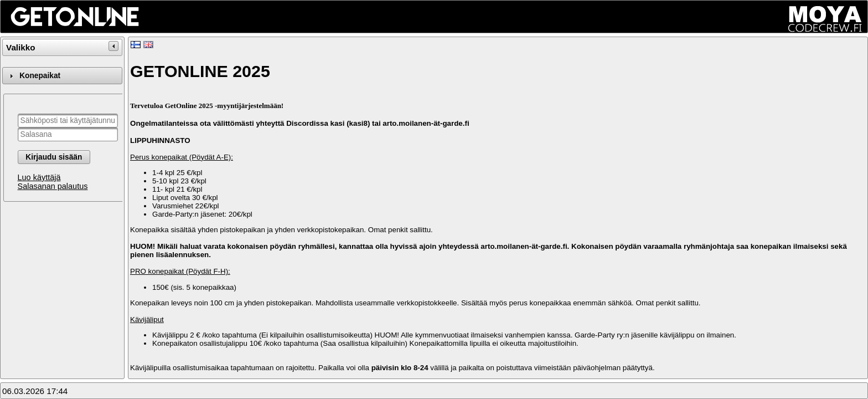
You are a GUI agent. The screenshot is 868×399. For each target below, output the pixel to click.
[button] (54, 157)
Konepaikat (40, 76)
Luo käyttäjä (39, 177)
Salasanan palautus (53, 186)
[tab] (62, 76)
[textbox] (68, 121)
